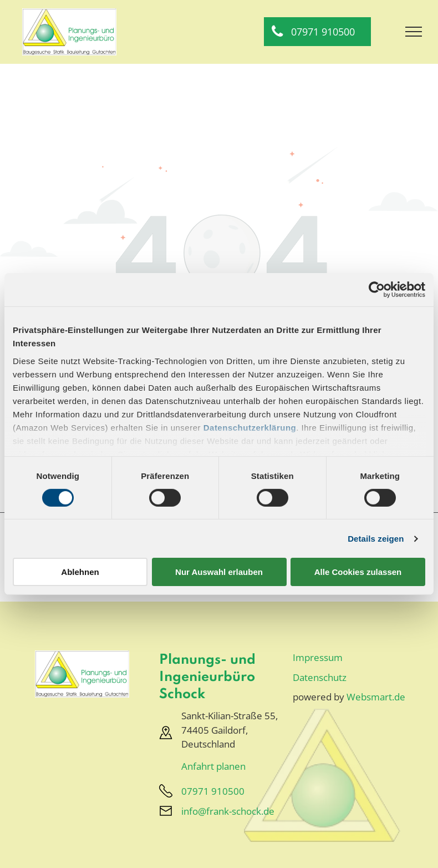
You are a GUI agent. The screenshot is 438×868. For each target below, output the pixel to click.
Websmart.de (376, 697)
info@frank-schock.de (228, 811)
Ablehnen (80, 572)
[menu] (414, 32)
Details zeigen (376, 539)
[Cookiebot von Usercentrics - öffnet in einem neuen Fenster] (377, 290)
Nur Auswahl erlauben (219, 572)
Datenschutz (320, 677)
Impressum (318, 657)
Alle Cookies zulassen (358, 572)
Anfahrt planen (213, 766)
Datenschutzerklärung (250, 427)
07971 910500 (213, 791)
